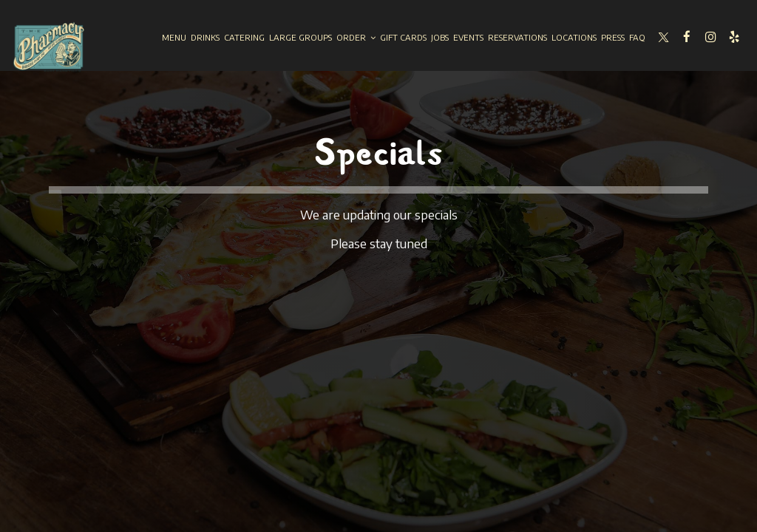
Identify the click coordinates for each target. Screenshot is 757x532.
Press (613, 37)
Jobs (440, 37)
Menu (174, 37)
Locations (574, 37)
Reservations (517, 37)
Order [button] (356, 37)
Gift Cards (403, 37)
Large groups (301, 37)
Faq (637, 37)
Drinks (205, 37)
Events (468, 37)
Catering (244, 37)
